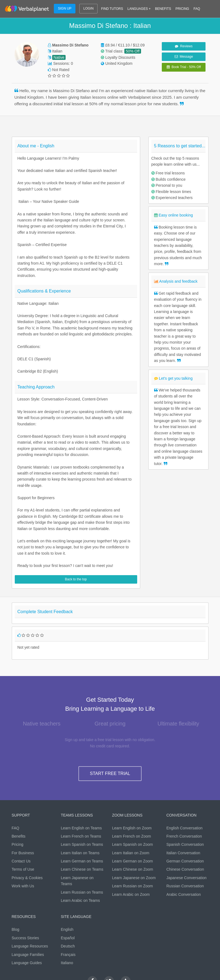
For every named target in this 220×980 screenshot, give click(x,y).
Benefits (19, 836)
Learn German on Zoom (132, 861)
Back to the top (76, 579)
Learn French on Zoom (131, 836)
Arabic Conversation (184, 894)
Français (68, 955)
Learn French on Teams (81, 836)
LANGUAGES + (139, 9)
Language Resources (30, 946)
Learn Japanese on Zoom (134, 878)
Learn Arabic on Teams (80, 900)
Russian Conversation (185, 886)
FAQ (197, 9)
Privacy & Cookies (27, 878)
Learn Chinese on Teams (82, 869)
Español (68, 938)
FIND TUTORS (112, 9)
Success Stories (25, 938)
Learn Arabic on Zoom (131, 894)
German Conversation (185, 861)
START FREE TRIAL (110, 773)
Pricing (18, 844)
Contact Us (21, 861)
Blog (16, 929)
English (67, 929)
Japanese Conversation (187, 878)
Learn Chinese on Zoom (133, 869)
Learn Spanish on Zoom (132, 844)
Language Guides (27, 963)
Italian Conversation (183, 853)
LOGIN (88, 8)
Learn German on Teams (82, 861)
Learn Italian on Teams (80, 853)
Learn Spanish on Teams (82, 844)
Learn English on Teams (81, 828)
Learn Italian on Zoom (131, 853)
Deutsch (68, 946)
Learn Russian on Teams (82, 892)
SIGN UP (65, 8)
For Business (23, 853)
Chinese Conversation (185, 869)
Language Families (28, 955)
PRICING (182, 9)
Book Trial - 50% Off (184, 67)
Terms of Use (23, 869)
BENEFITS (163, 9)
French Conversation (184, 836)
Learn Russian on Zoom (132, 886)
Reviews (184, 46)
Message (184, 57)
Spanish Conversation (185, 844)
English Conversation (184, 828)
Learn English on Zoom (132, 828)
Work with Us (23, 886)
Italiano (67, 963)
